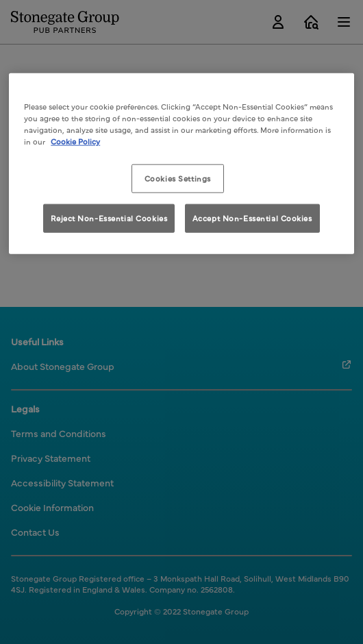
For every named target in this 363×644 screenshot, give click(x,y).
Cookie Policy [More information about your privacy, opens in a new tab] (75, 141)
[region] (181, 164)
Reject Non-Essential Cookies (109, 218)
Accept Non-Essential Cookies (252, 218)
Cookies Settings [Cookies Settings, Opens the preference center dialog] (178, 178)
